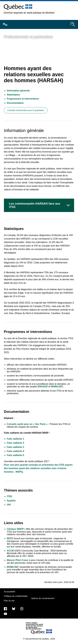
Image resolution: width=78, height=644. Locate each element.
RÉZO (10, 538)
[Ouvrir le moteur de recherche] (73, 24)
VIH (9, 505)
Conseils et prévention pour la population (26, 110)
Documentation (15, 103)
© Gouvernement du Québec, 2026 (39, 639)
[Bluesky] (14, 609)
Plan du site (9, 601)
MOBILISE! (57, 387)
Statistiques (13, 95)
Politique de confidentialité (16, 596)
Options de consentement (43, 598)
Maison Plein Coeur (18, 560)
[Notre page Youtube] (5, 614)
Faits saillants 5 (15, 455)
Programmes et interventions (23, 99)
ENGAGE (43, 387)
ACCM (10, 551)
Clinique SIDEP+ (16, 529)
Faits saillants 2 (15, 443)
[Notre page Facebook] (5, 609)
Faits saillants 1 (15, 439)
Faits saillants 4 (15, 451)
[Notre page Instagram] (22, 609)
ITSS (9, 496)
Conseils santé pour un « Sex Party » (27, 424)
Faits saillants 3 (15, 447)
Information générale (18, 91)
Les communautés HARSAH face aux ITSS (35, 205)
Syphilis (11, 501)
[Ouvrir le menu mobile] (5, 24)
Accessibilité (10, 592)
